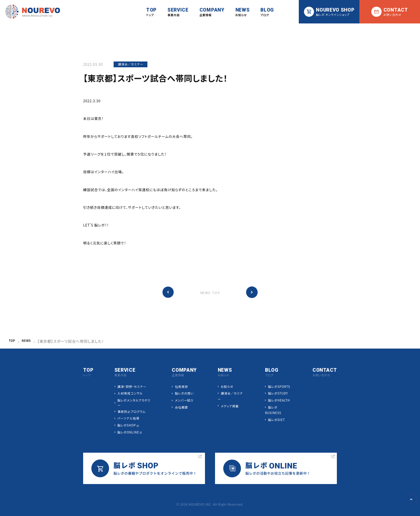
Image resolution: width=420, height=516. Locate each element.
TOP (13, 341)
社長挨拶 (181, 387)
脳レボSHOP (127, 425)
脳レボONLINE (128, 432)
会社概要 (181, 407)
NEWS (29, 341)
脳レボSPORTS (279, 387)
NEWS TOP (210, 293)
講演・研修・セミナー (132, 387)
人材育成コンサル (130, 393)
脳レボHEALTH (279, 400)
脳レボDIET (276, 420)
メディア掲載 (230, 406)
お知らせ (227, 387)
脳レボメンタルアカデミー (134, 403)
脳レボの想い (184, 393)
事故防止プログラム (132, 411)
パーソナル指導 (129, 418)
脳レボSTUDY (278, 393)
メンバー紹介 (184, 400)
